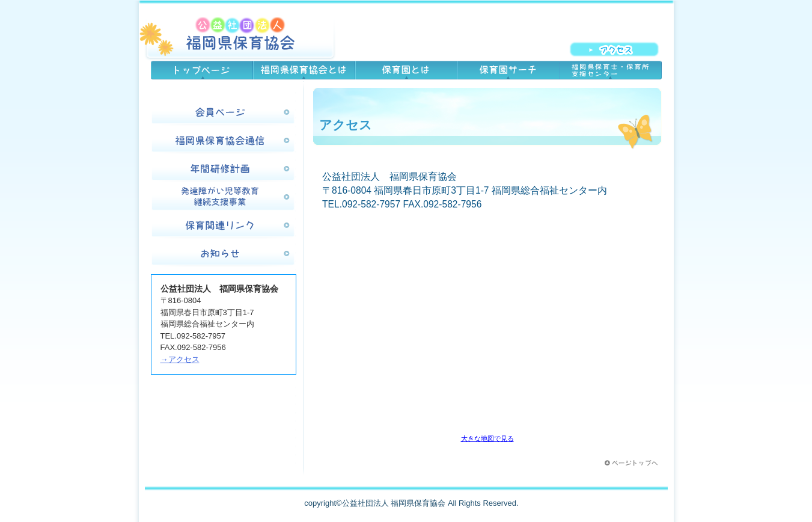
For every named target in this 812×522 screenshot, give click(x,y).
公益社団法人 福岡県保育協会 (240, 33)
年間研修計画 (223, 170)
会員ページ (223, 113)
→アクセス (180, 359)
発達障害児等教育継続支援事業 (223, 198)
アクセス (621, 49)
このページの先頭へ (633, 463)
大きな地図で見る (487, 438)
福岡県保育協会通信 (223, 141)
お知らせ (223, 254)
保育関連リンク (223, 226)
